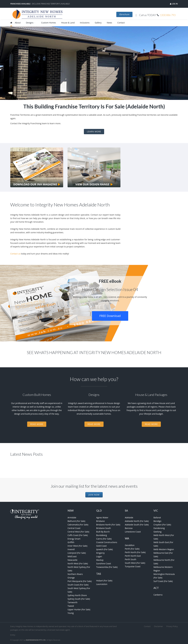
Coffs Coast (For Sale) (78, 535)
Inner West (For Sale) (77, 546)
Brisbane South (104, 528)
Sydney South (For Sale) (79, 599)
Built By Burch (103, 532)
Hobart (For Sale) (104, 581)
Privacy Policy (172, 626)
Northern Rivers (75, 574)
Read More (37, 424)
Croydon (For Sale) (162, 525)
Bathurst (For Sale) (76, 521)
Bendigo (157, 521)
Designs (31, 23)
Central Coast (74, 528)
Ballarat (157, 518)
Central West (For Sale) (78, 532)
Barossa (129, 528)
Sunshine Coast (104, 563)
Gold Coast (101, 546)
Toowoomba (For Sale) (107, 567)
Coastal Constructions (107, 542)
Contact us (15, 254)
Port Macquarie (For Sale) (80, 581)
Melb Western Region (164, 549)
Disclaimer (159, 626)
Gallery (98, 23)
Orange (71, 578)
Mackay (100, 560)
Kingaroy (100, 553)
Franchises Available (20, 4)
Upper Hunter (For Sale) (79, 609)
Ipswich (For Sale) (105, 549)
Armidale (72, 518)
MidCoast (72, 556)
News (109, 23)
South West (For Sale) (135, 563)
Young (71, 613)
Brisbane (100, 521)
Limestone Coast (133, 532)
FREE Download (110, 316)
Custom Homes (48, 23)
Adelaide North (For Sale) (137, 521)
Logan (99, 556)
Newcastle (72, 560)
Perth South (130, 559)
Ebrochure (124, 14)
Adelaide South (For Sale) (137, 525)
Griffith (71, 542)
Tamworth (72, 602)
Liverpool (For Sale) (77, 553)
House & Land (68, 23)
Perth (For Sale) (132, 549)
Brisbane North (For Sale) (108, 525)
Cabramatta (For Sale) (78, 525)
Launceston (102, 584)
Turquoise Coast (133, 566)
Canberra (158, 595)
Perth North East (133, 556)
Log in (174, 4)
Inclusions (85, 23)
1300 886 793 (168, 15)
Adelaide (129, 518)
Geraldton (130, 545)
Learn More (94, 131)
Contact (121, 23)
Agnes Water (102, 518)
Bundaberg (101, 535)
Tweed (71, 606)
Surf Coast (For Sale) (163, 581)
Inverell (71, 549)
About (18, 23)
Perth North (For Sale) (135, 552)
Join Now (94, 495)
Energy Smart (74, 539)
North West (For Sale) (78, 563)
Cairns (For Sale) (104, 539)
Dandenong (159, 528)
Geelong (157, 532)
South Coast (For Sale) (78, 585)
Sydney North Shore (77, 595)
